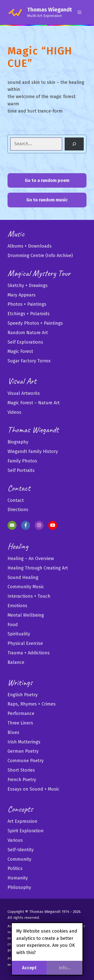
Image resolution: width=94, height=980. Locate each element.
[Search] (74, 144)
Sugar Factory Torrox (29, 361)
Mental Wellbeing (26, 615)
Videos (14, 412)
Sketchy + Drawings (28, 285)
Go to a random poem (47, 180)
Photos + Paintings (27, 304)
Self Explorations (25, 342)
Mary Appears (22, 295)
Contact (16, 500)
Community (19, 859)
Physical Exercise (25, 643)
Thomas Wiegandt (50, 10)
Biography (18, 442)
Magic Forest (20, 351)
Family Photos (22, 461)
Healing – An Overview (31, 559)
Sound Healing (23, 577)
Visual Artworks (24, 393)
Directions (18, 510)
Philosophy (19, 887)
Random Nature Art (28, 333)
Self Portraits (21, 470)
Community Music (26, 587)
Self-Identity (21, 850)
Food (13, 625)
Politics (15, 868)
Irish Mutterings (24, 742)
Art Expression (22, 821)
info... (65, 968)
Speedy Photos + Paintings (35, 323)
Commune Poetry (26, 761)
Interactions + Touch (29, 596)
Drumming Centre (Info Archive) (40, 256)
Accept (29, 968)
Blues (13, 732)
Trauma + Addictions (29, 653)
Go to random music (47, 200)
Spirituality (19, 634)
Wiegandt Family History (33, 451)
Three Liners (20, 723)
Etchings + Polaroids (29, 314)
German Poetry (23, 751)
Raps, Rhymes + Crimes (32, 704)
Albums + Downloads (30, 246)
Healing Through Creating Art (38, 568)
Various (15, 840)
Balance (16, 662)
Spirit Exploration (26, 831)
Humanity (18, 878)
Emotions (17, 606)
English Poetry (23, 695)
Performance (21, 713)
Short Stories (21, 770)
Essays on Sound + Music (33, 789)
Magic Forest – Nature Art (34, 403)
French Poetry (22, 780)
